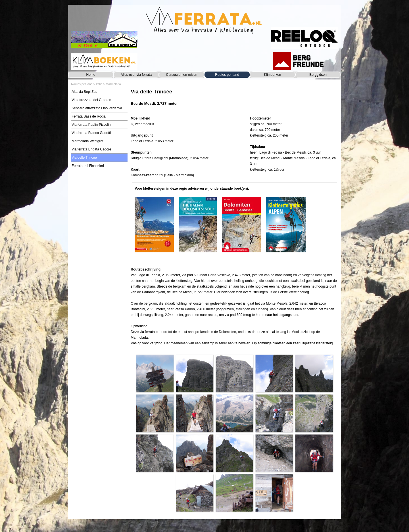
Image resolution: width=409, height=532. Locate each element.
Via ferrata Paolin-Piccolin (91, 125)
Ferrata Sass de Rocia (88, 116)
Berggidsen (318, 75)
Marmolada (113, 84)
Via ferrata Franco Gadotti (91, 133)
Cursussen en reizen (181, 75)
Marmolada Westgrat (87, 141)
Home (91, 75)
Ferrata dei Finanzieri (88, 166)
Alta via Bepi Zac (84, 92)
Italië (99, 84)
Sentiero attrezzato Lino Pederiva (97, 108)
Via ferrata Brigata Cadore (91, 149)
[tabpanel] (234, 100)
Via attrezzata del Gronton (91, 100)
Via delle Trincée (84, 158)
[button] (155, 373)
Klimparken (272, 75)
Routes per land (227, 75)
